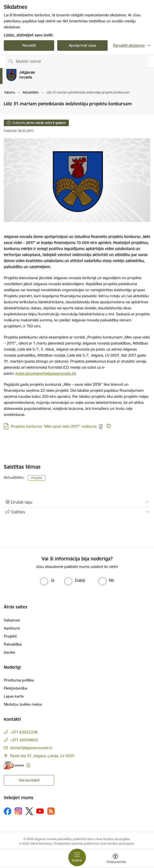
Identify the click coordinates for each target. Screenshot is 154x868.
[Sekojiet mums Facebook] (8, 811)
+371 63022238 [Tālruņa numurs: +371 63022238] (24, 732)
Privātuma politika (19, 680)
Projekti (37, 478)
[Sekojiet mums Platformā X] (29, 811)
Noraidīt (29, 45)
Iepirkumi (12, 628)
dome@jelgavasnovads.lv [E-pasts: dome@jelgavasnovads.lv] (31, 748)
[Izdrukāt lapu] (77, 502)
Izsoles (9, 652)
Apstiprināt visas (83, 45)
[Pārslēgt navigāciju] (77, 857)
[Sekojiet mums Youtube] (40, 811)
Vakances (12, 620)
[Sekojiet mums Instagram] (18, 811)
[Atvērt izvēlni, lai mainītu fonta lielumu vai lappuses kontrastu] (115, 859)
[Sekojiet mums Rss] (51, 811)
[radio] (47, 580)
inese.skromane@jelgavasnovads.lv (45, 373)
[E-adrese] (14, 765)
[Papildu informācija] (109, 426)
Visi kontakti (29, 780)
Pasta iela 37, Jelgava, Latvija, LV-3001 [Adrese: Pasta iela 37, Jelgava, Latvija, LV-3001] (42, 756)
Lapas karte (14, 696)
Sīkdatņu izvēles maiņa (23, 704)
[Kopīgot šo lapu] (77, 512)
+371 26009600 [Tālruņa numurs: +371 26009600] (24, 740)
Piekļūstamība (16, 688)
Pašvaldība (13, 644)
